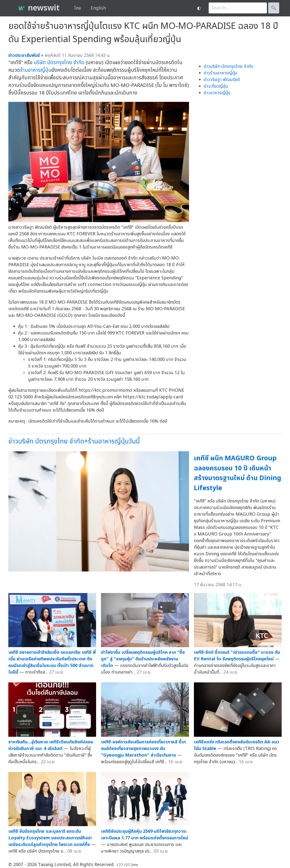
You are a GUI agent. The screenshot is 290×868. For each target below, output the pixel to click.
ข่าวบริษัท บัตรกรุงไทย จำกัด (228, 66)
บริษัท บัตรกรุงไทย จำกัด (59, 63)
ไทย (78, 8)
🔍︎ (274, 8)
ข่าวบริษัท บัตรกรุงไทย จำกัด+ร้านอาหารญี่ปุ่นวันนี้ (74, 441)
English (98, 8)
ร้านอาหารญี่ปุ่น (36, 70)
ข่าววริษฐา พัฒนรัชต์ (222, 80)
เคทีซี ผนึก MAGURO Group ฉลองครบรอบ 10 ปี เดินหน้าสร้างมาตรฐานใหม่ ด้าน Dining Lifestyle (238, 473)
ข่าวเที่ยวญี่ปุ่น (216, 86)
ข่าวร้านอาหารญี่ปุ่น (221, 73)
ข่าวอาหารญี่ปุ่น (217, 93)
